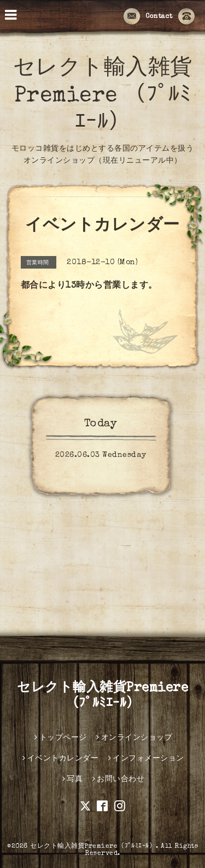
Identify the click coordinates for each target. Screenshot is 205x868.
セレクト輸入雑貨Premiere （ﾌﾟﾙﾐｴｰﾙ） (103, 97)
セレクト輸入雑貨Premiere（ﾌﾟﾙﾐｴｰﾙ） (93, 847)
